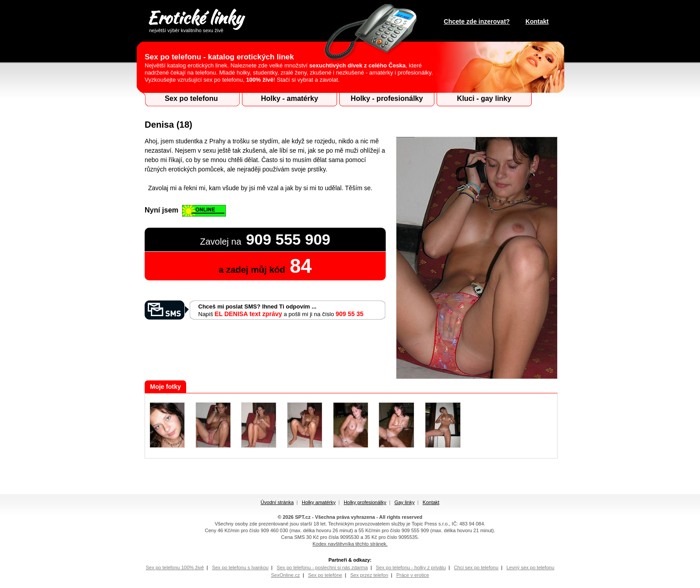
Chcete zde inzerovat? (477, 21)
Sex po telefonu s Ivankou (240, 567)
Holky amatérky (319, 502)
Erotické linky (195, 19)
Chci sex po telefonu (476, 567)
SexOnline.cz (285, 575)
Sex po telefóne (325, 575)
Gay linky (404, 502)
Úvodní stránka (277, 502)
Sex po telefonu (191, 98)
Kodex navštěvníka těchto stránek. (350, 544)
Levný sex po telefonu (530, 567)
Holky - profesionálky (387, 98)
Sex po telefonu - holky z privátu (411, 567)
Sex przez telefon (369, 575)
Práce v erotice (413, 575)
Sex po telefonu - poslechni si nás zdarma (322, 567)
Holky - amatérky (289, 98)
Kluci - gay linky (484, 98)
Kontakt (537, 21)
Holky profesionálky (365, 502)
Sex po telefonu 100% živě (175, 567)
